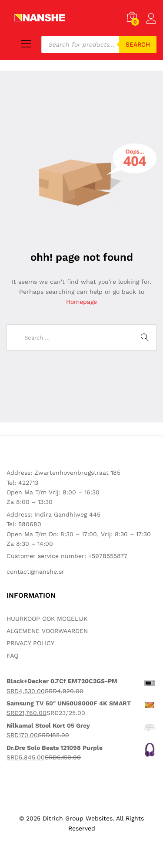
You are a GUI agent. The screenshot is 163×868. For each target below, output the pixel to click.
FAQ (12, 656)
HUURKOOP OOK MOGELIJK (47, 619)
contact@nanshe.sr (35, 572)
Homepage (81, 302)
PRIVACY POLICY (30, 643)
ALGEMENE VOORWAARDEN (47, 631)
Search (138, 44)
